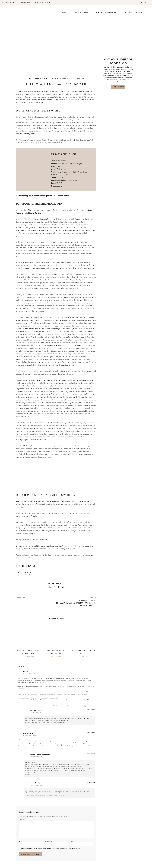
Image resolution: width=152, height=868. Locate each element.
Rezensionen (81, 13)
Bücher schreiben (134, 13)
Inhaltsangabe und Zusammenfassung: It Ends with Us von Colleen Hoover (76, 603)
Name (21, 841)
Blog (65, 13)
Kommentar (22, 820)
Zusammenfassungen (106, 13)
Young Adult (66, 79)
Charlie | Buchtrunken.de (40, 754)
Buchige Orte (26, 2)
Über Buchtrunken (9, 2)
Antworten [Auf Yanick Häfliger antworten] (91, 710)
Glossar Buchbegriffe (44, 2)
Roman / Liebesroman (52, 79)
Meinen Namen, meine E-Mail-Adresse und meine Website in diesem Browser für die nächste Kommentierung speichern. (51, 848)
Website (72, 841)
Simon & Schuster (64, 172)
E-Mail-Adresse (49, 841)
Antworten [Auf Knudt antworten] (91, 671)
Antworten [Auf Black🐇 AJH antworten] (91, 733)
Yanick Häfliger (36, 710)
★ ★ (30, 79)
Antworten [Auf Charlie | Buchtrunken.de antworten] (91, 754)
